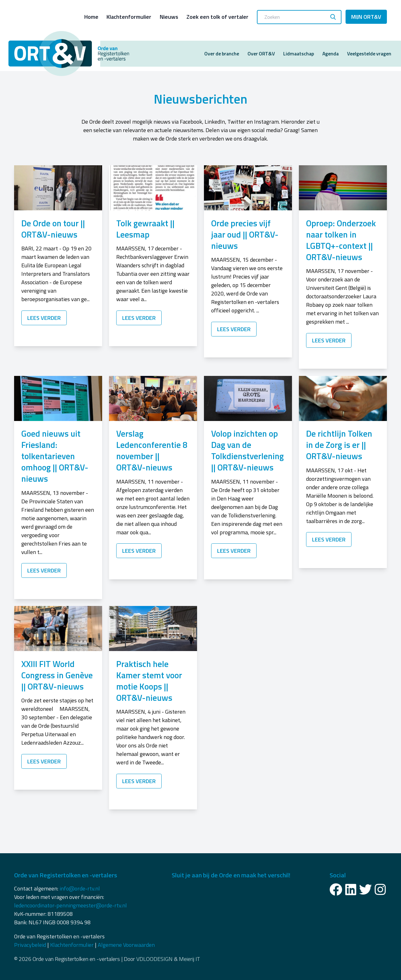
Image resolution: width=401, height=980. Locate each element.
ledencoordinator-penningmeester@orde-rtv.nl (70, 905)
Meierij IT (189, 959)
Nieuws (169, 17)
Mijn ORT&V (366, 17)
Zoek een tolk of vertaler (217, 17)
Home (91, 17)
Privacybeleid (30, 945)
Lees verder (44, 318)
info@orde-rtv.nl (80, 888)
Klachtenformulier (129, 17)
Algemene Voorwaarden (126, 945)
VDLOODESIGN (154, 959)
